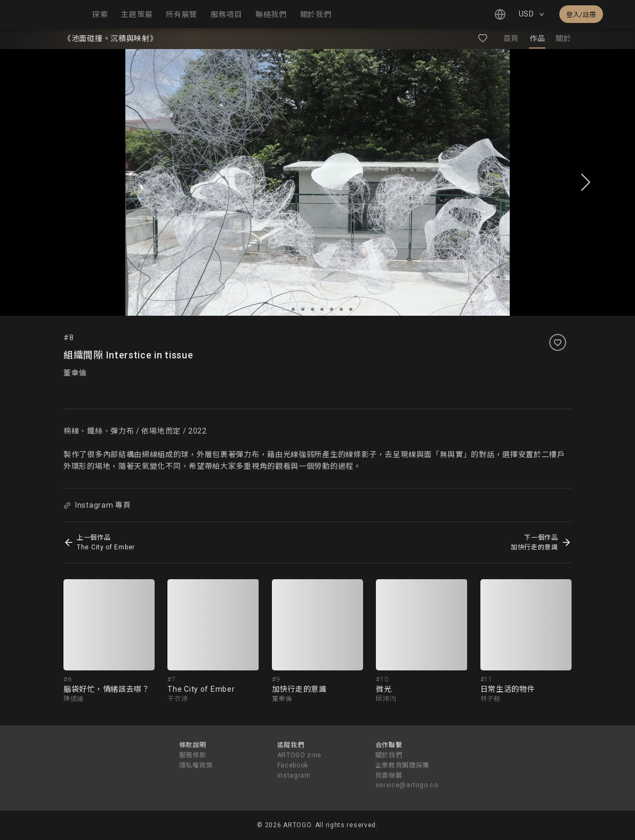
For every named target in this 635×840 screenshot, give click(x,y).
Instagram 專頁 (97, 505)
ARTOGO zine (300, 755)
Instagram (294, 775)
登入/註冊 (581, 15)
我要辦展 (389, 775)
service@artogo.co (407, 785)
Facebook (293, 765)
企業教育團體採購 (403, 765)
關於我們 (389, 755)
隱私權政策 (196, 765)
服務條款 (193, 755)
